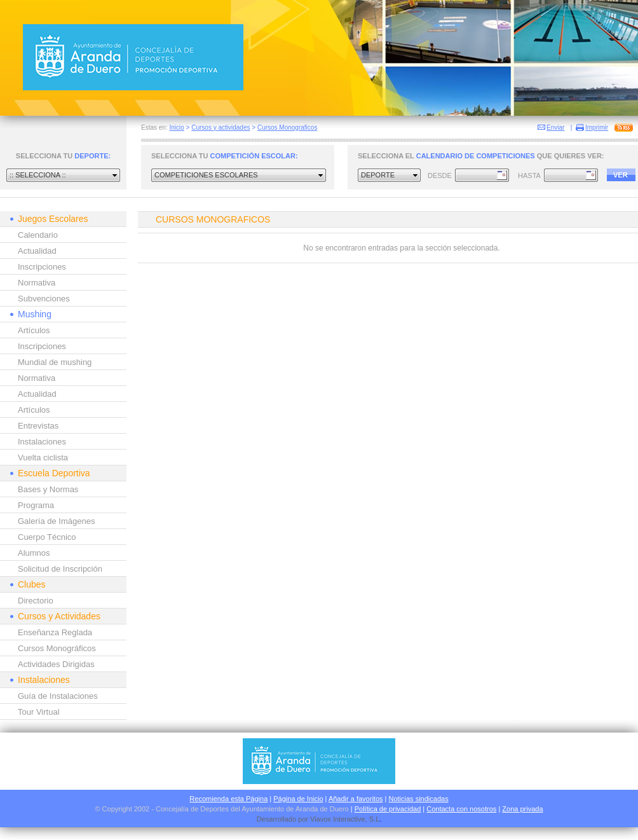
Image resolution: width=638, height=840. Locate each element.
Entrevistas (38, 426)
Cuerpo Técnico (47, 537)
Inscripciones (42, 267)
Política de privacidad (388, 809)
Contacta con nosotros (461, 809)
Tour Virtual (39, 712)
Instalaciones (42, 442)
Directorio (36, 601)
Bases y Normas (48, 489)
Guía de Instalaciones (58, 696)
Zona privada (522, 809)
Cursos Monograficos (287, 127)
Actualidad (37, 251)
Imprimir (597, 127)
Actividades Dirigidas (56, 664)
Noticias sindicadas (419, 799)
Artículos (34, 330)
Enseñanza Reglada (55, 632)
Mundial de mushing (55, 362)
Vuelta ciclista (43, 458)
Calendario (38, 235)
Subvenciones (44, 299)
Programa (36, 505)
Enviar (555, 127)
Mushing (35, 314)
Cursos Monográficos (57, 648)
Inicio (176, 127)
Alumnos (34, 553)
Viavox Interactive (338, 819)
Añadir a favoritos (356, 799)
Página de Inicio (298, 799)
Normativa (37, 283)
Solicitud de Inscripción (60, 569)
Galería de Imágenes (56, 521)
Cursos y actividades (221, 127)
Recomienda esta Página (228, 799)
